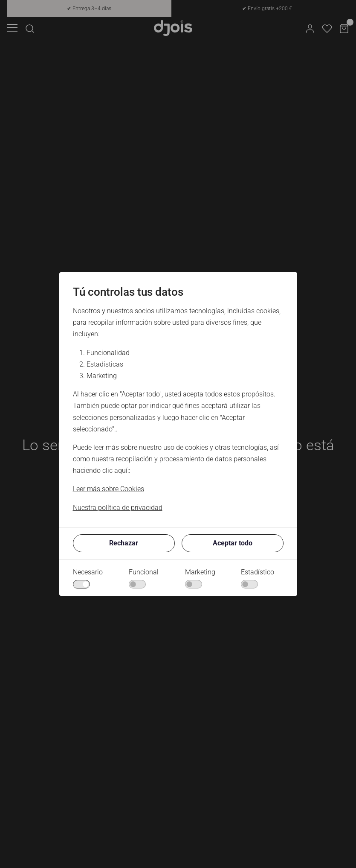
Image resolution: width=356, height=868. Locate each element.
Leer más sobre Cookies (109, 489)
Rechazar (124, 543)
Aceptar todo (233, 543)
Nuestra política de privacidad (118, 508)
